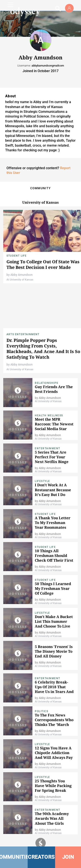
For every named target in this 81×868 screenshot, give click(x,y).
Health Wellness (49, 415)
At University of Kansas (20, 280)
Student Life (17, 256)
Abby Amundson (21, 275)
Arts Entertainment (23, 334)
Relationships (47, 383)
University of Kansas (40, 202)
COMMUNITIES (14, 857)
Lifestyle (42, 481)
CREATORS (41, 857)
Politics (41, 711)
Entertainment (48, 448)
